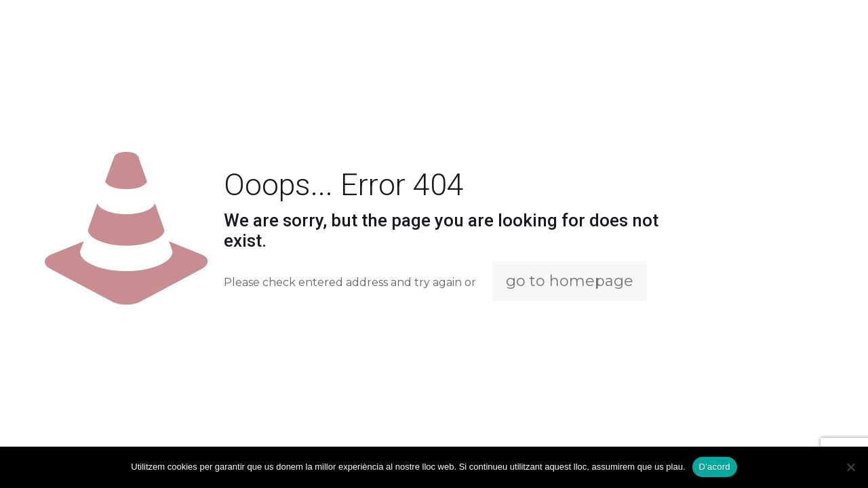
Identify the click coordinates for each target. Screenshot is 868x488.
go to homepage (570, 281)
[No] (851, 467)
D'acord (715, 467)
